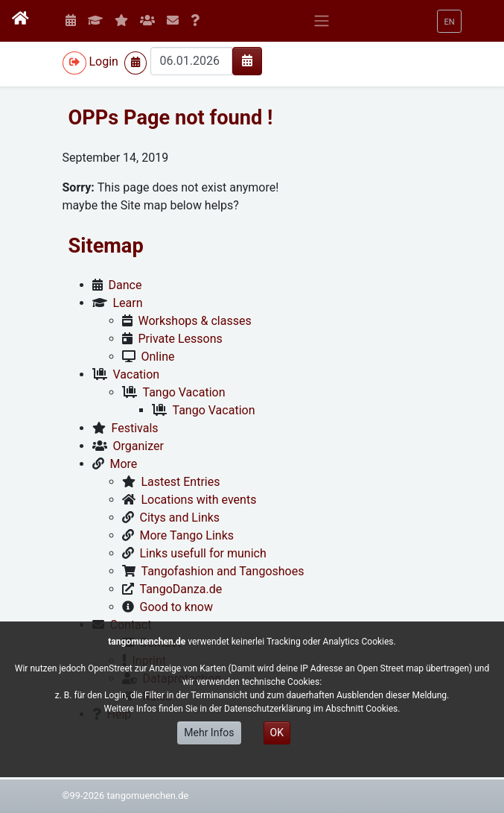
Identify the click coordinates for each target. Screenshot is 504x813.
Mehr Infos (209, 733)
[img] (247, 60)
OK (277, 733)
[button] (449, 21)
